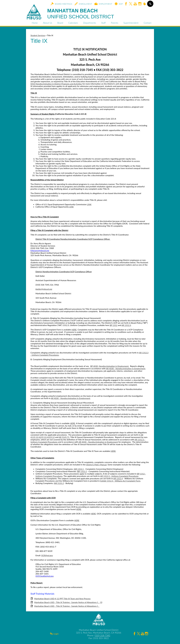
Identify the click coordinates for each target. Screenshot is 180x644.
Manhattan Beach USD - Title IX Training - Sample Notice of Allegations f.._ (67, 606)
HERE (74, 330)
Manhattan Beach (81, 14)
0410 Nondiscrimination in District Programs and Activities (56, 84)
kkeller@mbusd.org (44, 289)
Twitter (131, 4)
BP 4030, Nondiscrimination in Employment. (110, 366)
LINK (89, 204)
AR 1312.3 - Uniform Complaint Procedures (119, 476)
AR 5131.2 (59, 483)
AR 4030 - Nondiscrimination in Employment (126, 368)
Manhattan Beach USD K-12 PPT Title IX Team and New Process (62, 599)
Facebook (126, 4)
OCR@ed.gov (47, 555)
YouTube (135, 4)
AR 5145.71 (64, 437)
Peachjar (144, 4)
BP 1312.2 (82, 471)
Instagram (140, 4)
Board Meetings (61, 4)
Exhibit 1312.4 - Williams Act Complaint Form (120, 481)
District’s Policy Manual (96, 465)
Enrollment (83, 4)
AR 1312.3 (126, 325)
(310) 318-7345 (102, 635)
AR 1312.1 (79, 469)
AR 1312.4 (118, 478)
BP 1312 (114, 325)
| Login (54, 634)
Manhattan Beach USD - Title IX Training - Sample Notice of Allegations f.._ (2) (68, 602)
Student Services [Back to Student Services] (38, 35)
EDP (119, 4)
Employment (103, 4)
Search (150, 5)
